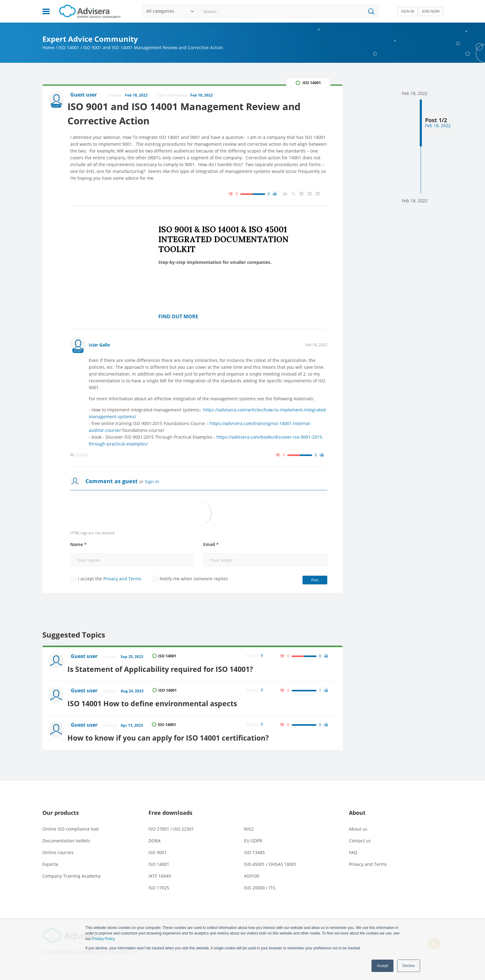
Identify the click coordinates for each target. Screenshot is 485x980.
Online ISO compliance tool (71, 825)
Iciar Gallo (99, 346)
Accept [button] (382, 966)
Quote (79, 456)
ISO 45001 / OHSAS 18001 (270, 860)
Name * (78, 546)
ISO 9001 (158, 848)
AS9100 (252, 872)
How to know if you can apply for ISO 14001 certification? (177, 733)
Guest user (85, 658)
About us (358, 825)
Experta (50, 860)
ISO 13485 (254, 848)
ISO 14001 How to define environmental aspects (160, 701)
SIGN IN (408, 11)
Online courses (58, 848)
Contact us (360, 836)
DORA (155, 836)
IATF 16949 (160, 872)
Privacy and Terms (122, 580)
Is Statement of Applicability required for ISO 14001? (167, 668)
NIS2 (249, 825)
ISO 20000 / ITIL (260, 883)
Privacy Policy (103, 939)
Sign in (152, 483)
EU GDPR (253, 836)
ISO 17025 (159, 883)
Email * (211, 546)
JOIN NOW (431, 11)
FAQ (353, 848)
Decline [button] (409, 966)
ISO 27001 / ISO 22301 (171, 825)
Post (315, 581)
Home (48, 47)
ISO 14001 (69, 47)
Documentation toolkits (66, 836)
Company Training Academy (71, 872)
